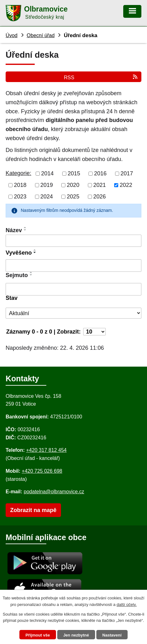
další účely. (127, 605)
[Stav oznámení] (73, 313)
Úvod (12, 35)
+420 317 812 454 (46, 450)
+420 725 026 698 (42, 471)
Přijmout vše (38, 635)
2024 (47, 197)
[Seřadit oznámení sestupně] (25, 230)
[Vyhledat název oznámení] (73, 241)
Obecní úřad (41, 35)
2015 (74, 173)
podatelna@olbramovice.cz (54, 492)
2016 (100, 173)
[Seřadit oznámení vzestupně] (25, 227)
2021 (99, 185)
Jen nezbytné (76, 635)
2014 (48, 173)
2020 (73, 185)
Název (14, 230)
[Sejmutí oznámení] (73, 289)
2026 (99, 197)
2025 (73, 197)
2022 (126, 185)
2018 (20, 185)
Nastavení (112, 635)
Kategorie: (18, 173)
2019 (47, 185)
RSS (101, 77)
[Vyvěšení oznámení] (73, 266)
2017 (127, 173)
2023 (20, 197)
